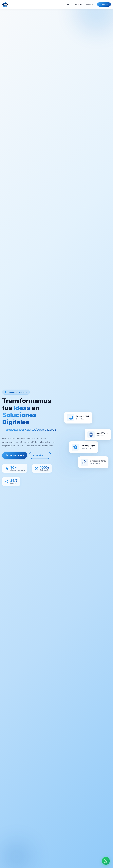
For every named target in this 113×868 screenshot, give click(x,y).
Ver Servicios (40, 456)
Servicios (78, 4)
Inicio (69, 4)
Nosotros (90, 4)
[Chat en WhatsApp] (106, 861)
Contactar (104, 4)
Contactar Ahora (15, 456)
